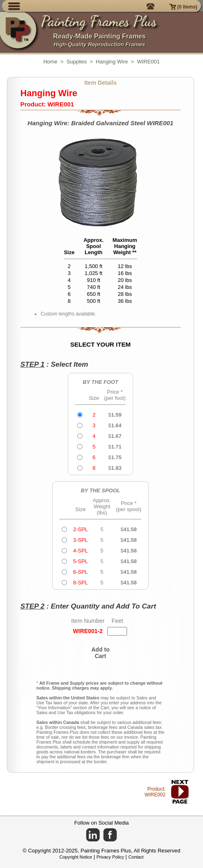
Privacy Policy (110, 857)
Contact (136, 857)
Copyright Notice (76, 857)
